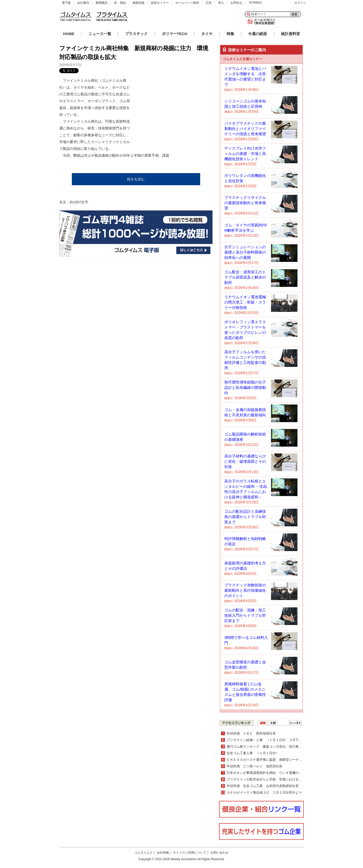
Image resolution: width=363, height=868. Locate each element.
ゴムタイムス (143, 853)
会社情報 (163, 853)
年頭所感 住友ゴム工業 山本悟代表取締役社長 (263, 786)
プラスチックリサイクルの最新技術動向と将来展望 (245, 203)
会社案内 (83, 3)
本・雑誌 (120, 3)
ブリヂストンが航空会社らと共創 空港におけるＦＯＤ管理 (271, 779)
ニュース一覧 (100, 34)
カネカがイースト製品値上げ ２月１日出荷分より (264, 792)
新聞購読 (102, 3)
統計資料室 (291, 34)
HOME (69, 34)
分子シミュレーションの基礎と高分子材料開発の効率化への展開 (245, 252)
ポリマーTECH (175, 34)
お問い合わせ (220, 853)
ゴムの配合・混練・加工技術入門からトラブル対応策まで (245, 615)
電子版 (66, 3)
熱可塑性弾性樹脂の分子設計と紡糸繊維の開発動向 (245, 387)
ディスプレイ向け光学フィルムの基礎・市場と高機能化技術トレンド (245, 154)
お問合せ (236, 3)
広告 (209, 3)
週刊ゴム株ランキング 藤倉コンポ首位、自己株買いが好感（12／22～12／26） (286, 747)
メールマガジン (260, 22)
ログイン (300, 3)
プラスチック (136, 34)
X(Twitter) (255, 3)
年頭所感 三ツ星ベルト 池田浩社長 (254, 766)
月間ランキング (273, 723)
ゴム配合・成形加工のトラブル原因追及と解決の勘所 (245, 277)
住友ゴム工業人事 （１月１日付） (253, 753)
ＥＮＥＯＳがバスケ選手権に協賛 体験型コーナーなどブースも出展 (277, 760)
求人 (221, 3)
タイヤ (207, 34)
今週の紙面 (258, 34)
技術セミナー (160, 3)
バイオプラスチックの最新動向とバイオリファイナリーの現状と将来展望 (245, 129)
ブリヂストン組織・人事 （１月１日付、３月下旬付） (268, 740)
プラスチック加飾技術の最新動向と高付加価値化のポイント (245, 590)
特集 (230, 34)
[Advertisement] (175, 109)
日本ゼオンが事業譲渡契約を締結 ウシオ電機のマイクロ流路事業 (276, 773)
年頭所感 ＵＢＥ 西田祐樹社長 (251, 733)
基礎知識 (138, 3)
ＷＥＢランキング (295, 723)
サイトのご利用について (190, 853)
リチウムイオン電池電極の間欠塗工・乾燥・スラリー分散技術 (245, 302)
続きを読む (136, 179)
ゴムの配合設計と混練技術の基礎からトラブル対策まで (245, 517)
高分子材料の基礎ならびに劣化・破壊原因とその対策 (245, 461)
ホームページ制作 (187, 3)
